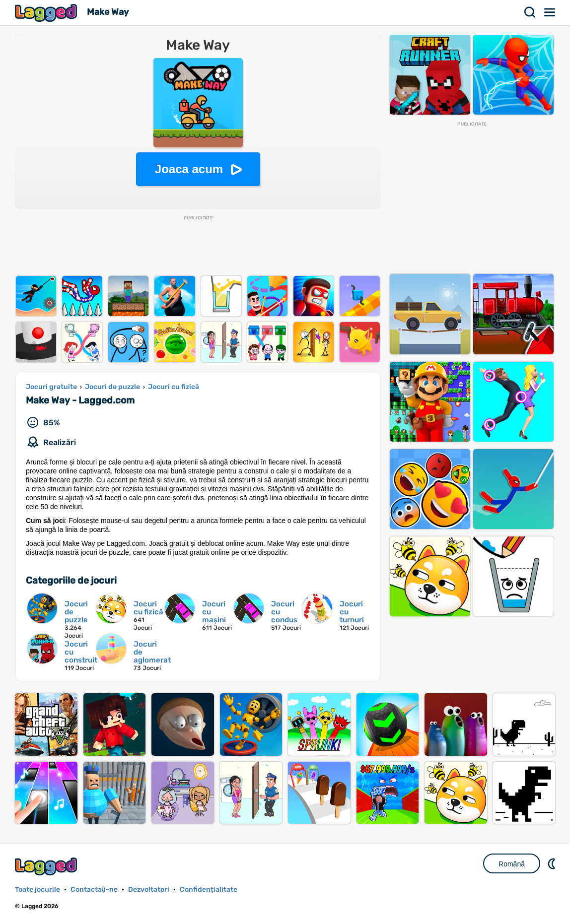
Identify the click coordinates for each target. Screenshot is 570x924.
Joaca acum (189, 169)
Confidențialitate (209, 890)
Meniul (550, 12)
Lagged (47, 13)
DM (553, 863)
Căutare (530, 12)
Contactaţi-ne (94, 890)
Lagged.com (47, 866)
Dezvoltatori (149, 890)
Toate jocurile (37, 890)
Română (512, 864)
